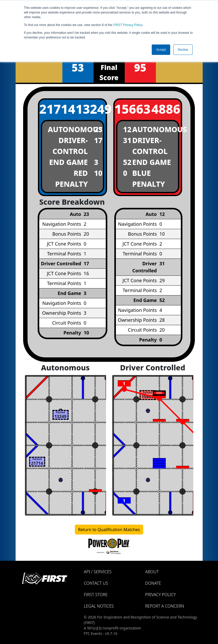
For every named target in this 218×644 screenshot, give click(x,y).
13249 (91, 109)
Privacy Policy (128, 25)
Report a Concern (165, 606)
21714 (54, 109)
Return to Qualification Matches (109, 530)
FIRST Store (96, 595)
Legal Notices (99, 606)
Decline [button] (183, 50)
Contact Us (96, 583)
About (152, 572)
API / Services (98, 572)
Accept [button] (161, 50)
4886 (166, 109)
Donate (153, 583)
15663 (130, 109)
